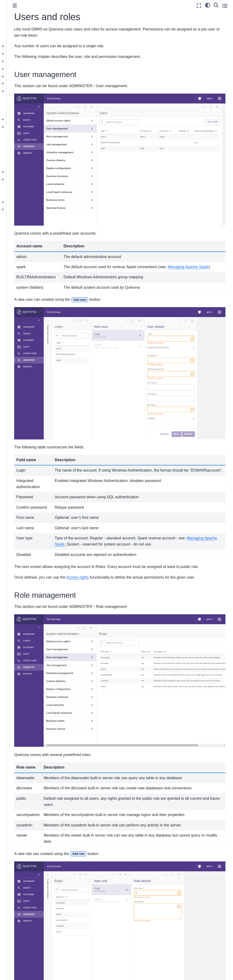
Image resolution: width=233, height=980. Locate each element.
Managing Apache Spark (28, 127)
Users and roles (23, 164)
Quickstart (14, 39)
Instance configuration (27, 99)
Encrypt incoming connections (23, 109)
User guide (14, 61)
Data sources (16, 54)
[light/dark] (208, 5)
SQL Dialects (20, 187)
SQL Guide (15, 69)
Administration (18, 84)
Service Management (26, 119)
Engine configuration (25, 91)
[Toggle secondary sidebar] (225, 6)
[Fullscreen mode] (199, 6)
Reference (14, 202)
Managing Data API (25, 134)
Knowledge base (19, 209)
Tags (13, 149)
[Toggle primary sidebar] (66, 6)
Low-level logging (23, 194)
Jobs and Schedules (25, 142)
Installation (14, 76)
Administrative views (25, 172)
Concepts (13, 46)
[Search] (216, 5)
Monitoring (18, 179)
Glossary (13, 217)
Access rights (20, 157)
